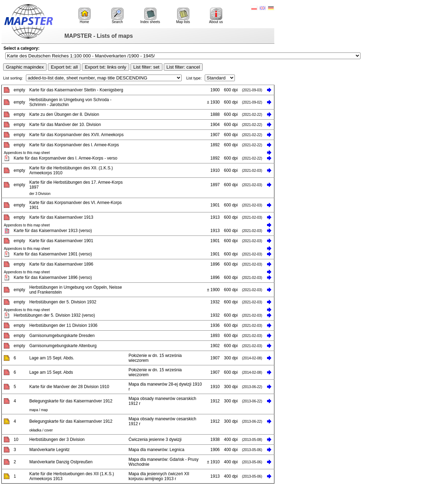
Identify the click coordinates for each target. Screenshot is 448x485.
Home (85, 16)
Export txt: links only (106, 67)
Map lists (183, 16)
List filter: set (146, 67)
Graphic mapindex (25, 67)
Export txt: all (64, 67)
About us (216, 16)
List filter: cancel (183, 67)
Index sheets (150, 16)
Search (117, 16)
